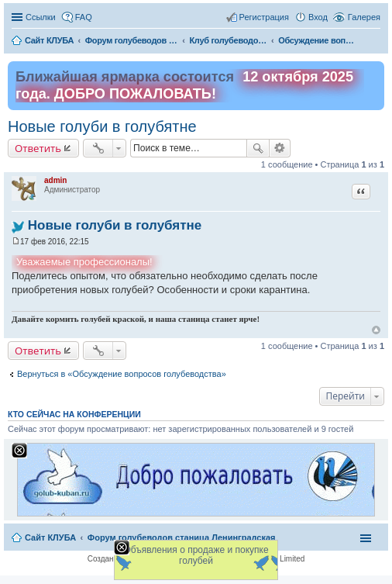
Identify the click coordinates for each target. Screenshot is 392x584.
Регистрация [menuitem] (264, 17)
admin (55, 180)
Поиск (258, 148)
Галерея (364, 17)
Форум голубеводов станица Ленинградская (182, 537)
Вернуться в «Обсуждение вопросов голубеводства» (122, 374)
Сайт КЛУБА (50, 537)
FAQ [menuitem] (84, 17)
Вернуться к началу (376, 330)
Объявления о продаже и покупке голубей (196, 555)
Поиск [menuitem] (376, 42)
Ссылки (41, 17)
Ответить (38, 148)
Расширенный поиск (280, 148)
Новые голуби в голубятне (102, 126)
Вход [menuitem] (318, 17)
